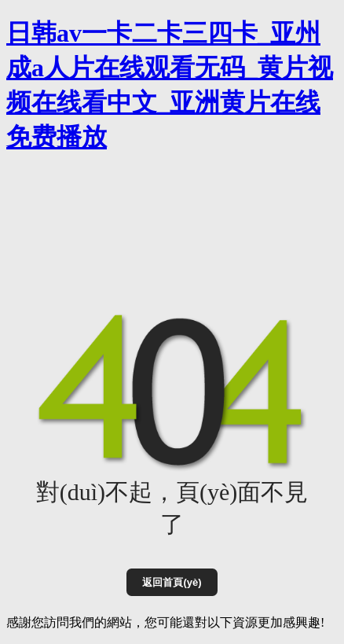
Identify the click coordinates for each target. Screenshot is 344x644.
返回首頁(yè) (172, 582)
